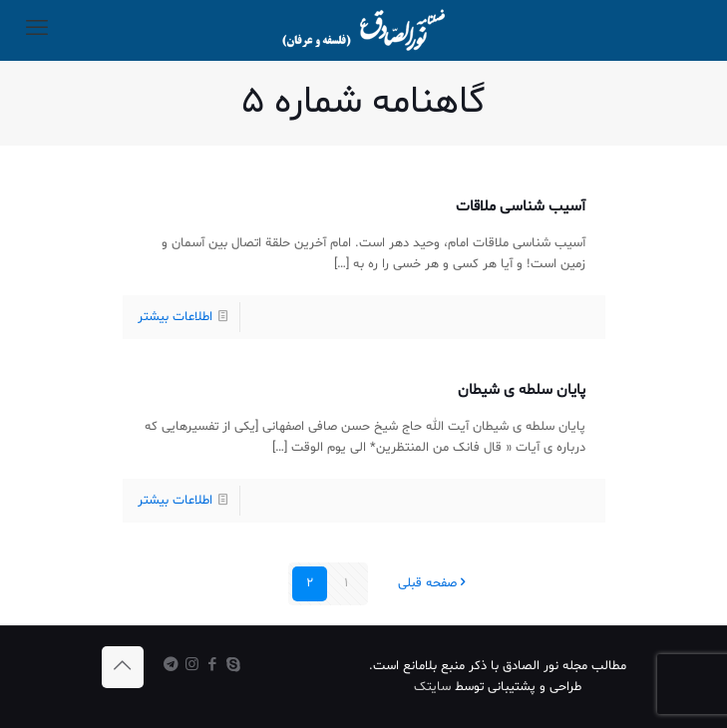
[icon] (171, 666)
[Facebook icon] (213, 666)
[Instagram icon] (192, 666)
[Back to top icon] (123, 667)
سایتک (432, 687)
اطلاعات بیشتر (175, 317)
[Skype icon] (234, 666)
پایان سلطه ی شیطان (522, 390)
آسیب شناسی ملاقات (521, 207)
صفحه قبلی (434, 583)
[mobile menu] (37, 30)
